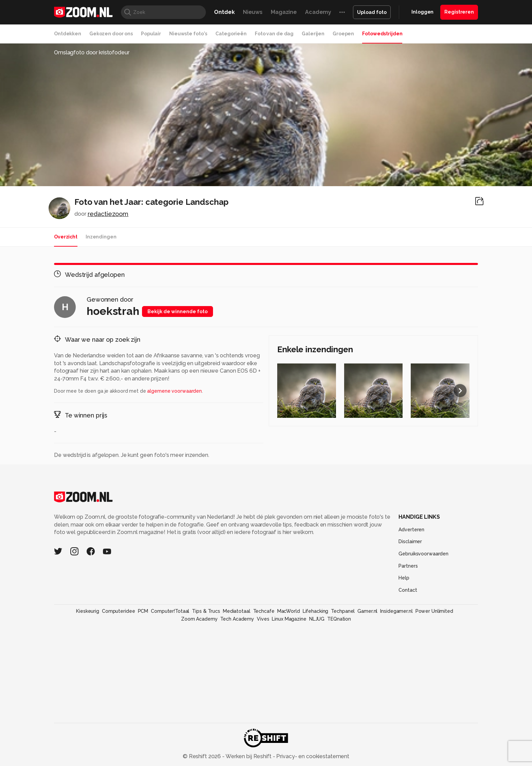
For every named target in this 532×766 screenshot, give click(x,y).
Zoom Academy (199, 619)
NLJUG (317, 619)
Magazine (284, 12)
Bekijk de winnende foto (178, 311)
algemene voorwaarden (174, 391)
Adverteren (411, 530)
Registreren (459, 12)
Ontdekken (68, 34)
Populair (151, 34)
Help (404, 578)
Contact (408, 590)
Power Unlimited (434, 611)
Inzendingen (101, 237)
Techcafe (264, 611)
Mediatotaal (237, 611)
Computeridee (119, 611)
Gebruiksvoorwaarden (423, 554)
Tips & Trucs (206, 611)
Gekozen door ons (111, 34)
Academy (318, 12)
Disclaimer (410, 541)
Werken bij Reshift (249, 756)
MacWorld (289, 611)
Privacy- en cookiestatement (312, 756)
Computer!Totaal (170, 611)
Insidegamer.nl (396, 611)
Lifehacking (316, 611)
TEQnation (339, 619)
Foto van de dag (274, 34)
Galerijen (313, 34)
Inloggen (422, 12)
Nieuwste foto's (188, 34)
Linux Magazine (289, 619)
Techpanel (343, 611)
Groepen (343, 34)
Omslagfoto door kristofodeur (92, 52)
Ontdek (224, 12)
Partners (408, 566)
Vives (263, 619)
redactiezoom (108, 214)
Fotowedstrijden (382, 34)
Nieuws (253, 12)
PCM (143, 611)
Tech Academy (237, 619)
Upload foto (372, 12)
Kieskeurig (88, 611)
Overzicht (66, 237)
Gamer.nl (367, 611)
